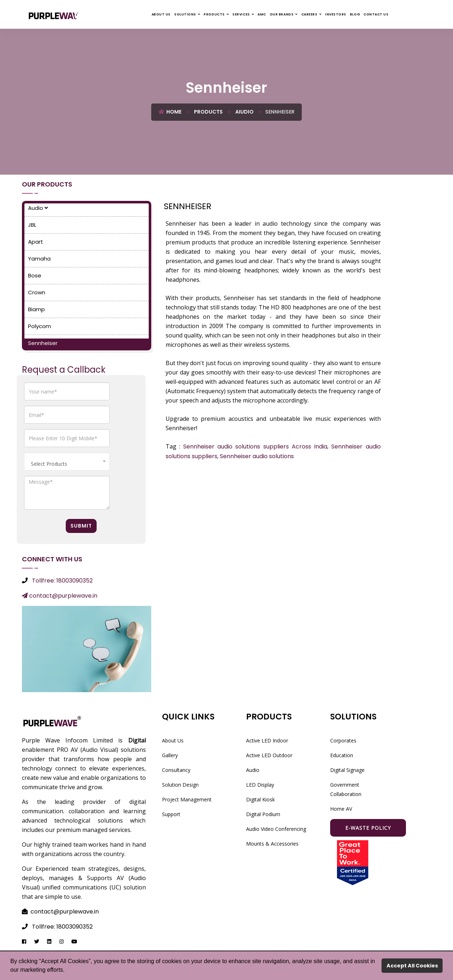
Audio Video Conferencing (276, 829)
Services (241, 14)
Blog (355, 14)
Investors (336, 14)
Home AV (341, 809)
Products (214, 14)
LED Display (260, 785)
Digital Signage (347, 770)
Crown (37, 292)
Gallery (170, 755)
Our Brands (282, 14)
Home (170, 112)
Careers (309, 14)
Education (342, 755)
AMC (262, 14)
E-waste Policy (368, 828)
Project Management (187, 799)
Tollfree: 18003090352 (62, 581)
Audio (38, 208)
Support (171, 814)
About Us (161, 14)
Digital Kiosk (260, 799)
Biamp (36, 309)
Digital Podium (263, 814)
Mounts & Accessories (272, 844)
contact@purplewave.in (60, 596)
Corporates (343, 740)
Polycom (40, 326)
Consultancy (176, 770)
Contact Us (376, 14)
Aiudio (244, 112)
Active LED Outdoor (269, 755)
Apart (36, 242)
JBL (32, 225)
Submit (81, 526)
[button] (67, 971)
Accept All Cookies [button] (412, 966)
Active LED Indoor (267, 740)
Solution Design (180, 785)
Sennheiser (43, 343)
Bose (35, 275)
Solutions (185, 14)
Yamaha (39, 259)
